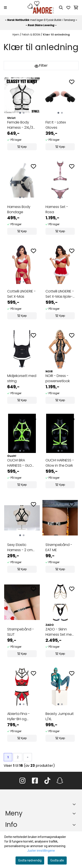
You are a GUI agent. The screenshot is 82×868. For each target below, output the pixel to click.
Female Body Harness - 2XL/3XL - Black (22, 125)
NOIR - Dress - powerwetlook (58, 378)
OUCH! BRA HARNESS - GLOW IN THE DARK (21, 463)
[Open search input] (61, 8)
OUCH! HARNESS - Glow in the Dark (60, 463)
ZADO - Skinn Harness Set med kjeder (60, 632)
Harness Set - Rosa (57, 209)
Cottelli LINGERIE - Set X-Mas (21, 294)
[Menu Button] (5, 8)
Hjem (16, 35)
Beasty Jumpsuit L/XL (60, 716)
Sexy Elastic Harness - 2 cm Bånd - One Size (21, 547)
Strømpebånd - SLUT (21, 632)
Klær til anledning (56, 35)
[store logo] (41, 8)
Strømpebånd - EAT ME (59, 547)
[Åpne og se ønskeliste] (68, 8)
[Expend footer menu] (75, 813)
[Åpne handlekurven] (76, 8)
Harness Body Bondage (19, 209)
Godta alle (57, 860)
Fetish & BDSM (31, 35)
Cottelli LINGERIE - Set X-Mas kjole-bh (60, 294)
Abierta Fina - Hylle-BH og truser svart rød (20, 716)
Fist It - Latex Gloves (56, 125)
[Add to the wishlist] (33, 82)
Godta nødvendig (30, 860)
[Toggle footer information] (75, 804)
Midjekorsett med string (22, 378)
